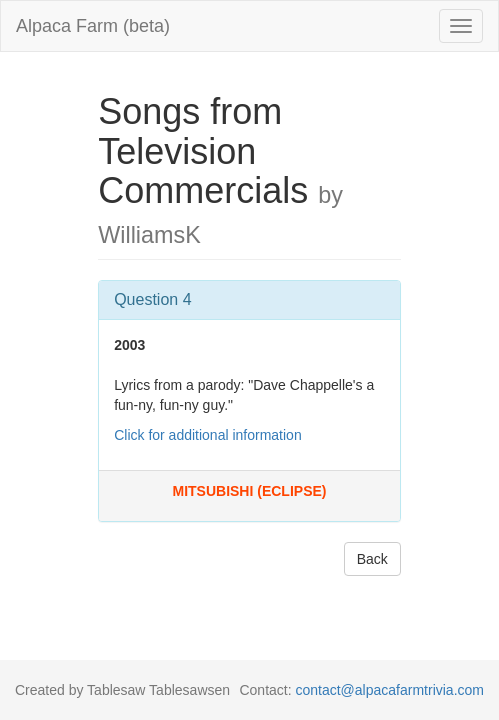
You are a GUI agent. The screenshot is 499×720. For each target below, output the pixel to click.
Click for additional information (208, 435)
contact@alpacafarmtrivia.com (389, 690)
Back (372, 559)
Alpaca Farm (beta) (93, 26)
